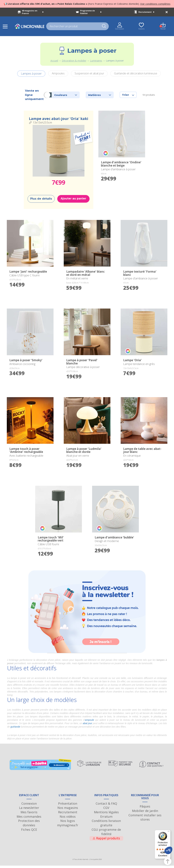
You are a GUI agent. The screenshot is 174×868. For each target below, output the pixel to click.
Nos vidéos (68, 819)
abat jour (87, 723)
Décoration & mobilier (74, 61)
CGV (106, 810)
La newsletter (29, 810)
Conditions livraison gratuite (106, 825)
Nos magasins (68, 810)
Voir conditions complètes (155, 4)
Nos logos (68, 823)
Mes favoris (29, 814)
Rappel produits (106, 841)
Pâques (145, 809)
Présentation (68, 806)
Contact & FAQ (106, 806)
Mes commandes (29, 819)
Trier (128, 95)
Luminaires (96, 61)
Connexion (29, 806)
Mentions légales (106, 814)
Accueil (54, 61)
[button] (168, 850)
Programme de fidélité (91, 12)
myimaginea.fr (68, 828)
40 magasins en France (33, 12)
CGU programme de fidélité (106, 834)
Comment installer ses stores (145, 820)
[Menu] (169, 832)
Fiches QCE (29, 832)
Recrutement (146, 12)
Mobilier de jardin (145, 813)
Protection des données (29, 825)
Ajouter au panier (73, 198)
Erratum (106, 819)
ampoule (90, 720)
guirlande (15, 727)
